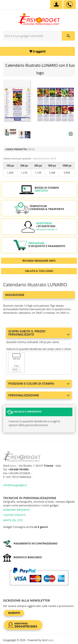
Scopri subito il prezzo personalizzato (39, 333)
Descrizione (15, 295)
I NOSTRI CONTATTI (14, 515)
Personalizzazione (39, 395)
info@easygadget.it (47, 230)
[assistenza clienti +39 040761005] (69, 5)
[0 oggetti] (37, 51)
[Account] (56, 5)
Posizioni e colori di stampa (39, 383)
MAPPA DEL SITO (13, 520)
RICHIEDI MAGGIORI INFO (39, 261)
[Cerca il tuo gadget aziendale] (68, 36)
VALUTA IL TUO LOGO (39, 271)
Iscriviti (14, 613)
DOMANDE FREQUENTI (16, 510)
